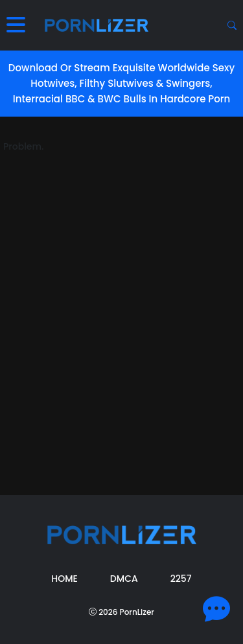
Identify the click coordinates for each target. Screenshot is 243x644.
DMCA (124, 579)
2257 (181, 579)
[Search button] (232, 25)
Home (64, 579)
